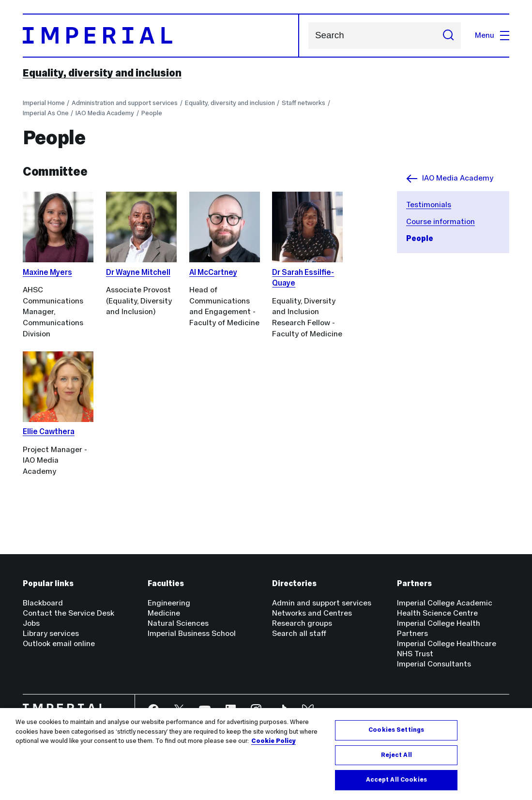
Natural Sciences (178, 623)
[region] (266, 754)
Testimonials (429, 204)
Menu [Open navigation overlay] (492, 35)
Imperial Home (44, 103)
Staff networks (304, 103)
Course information (441, 221)
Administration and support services (125, 103)
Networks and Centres (312, 613)
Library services (51, 633)
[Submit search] (448, 36)
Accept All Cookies (396, 780)
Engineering (169, 603)
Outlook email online (59, 643)
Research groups (302, 623)
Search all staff (299, 633)
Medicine (164, 613)
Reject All (396, 755)
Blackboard (43, 603)
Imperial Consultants (434, 664)
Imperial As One (46, 113)
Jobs (31, 623)
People (152, 113)
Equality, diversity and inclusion (102, 73)
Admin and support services (322, 603)
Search (308, 36)
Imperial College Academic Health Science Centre (445, 608)
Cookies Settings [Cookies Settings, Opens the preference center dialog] (396, 730)
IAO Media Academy (105, 113)
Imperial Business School (192, 633)
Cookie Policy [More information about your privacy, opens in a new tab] (274, 741)
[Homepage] (161, 35)
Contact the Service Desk (68, 613)
